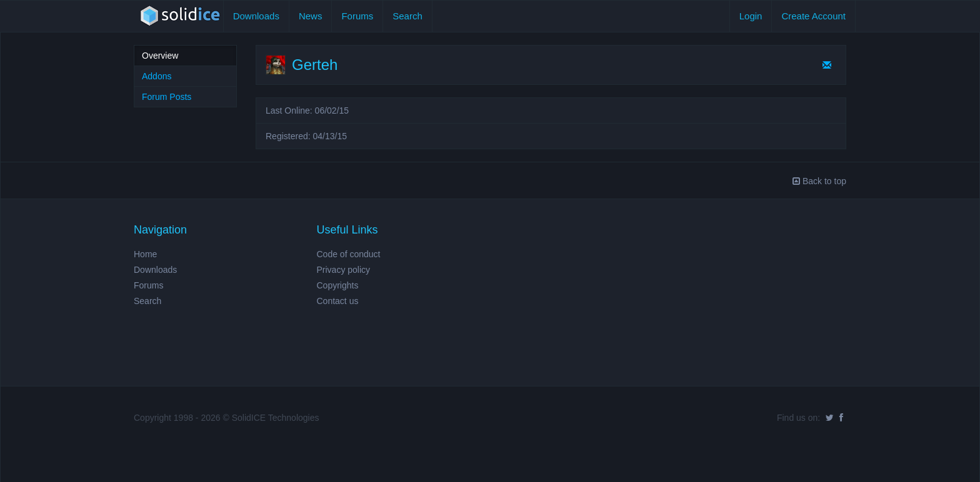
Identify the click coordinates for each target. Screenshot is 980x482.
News (311, 16)
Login (751, 16)
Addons (157, 76)
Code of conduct (349, 254)
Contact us (338, 301)
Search (407, 16)
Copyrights (338, 285)
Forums (357, 16)
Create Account (813, 16)
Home (145, 254)
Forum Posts (167, 97)
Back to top (819, 181)
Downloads (256, 16)
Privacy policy (344, 270)
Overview (160, 56)
